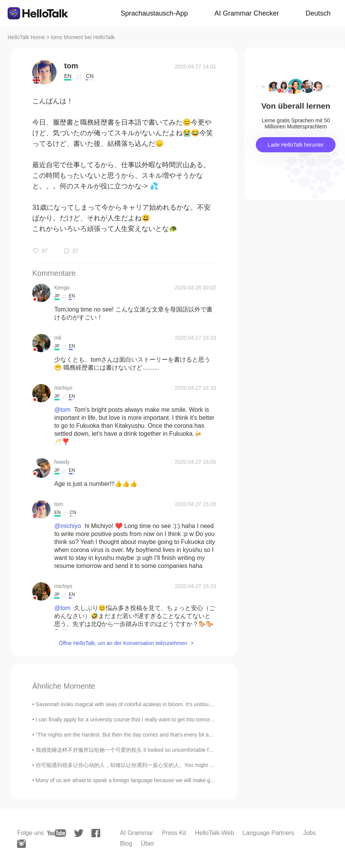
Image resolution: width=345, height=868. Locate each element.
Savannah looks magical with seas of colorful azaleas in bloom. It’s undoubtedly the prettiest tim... (150, 704)
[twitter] (79, 833)
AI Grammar (136, 833)
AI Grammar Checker (247, 13)
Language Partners (268, 833)
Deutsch (318, 13)
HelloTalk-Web (214, 833)
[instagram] (21, 844)
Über (147, 843)
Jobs (309, 833)
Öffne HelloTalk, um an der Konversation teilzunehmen (123, 643)
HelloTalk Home (26, 37)
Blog (126, 843)
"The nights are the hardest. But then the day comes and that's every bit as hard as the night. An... (151, 735)
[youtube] (57, 833)
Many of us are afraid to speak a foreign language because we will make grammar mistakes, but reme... (158, 780)
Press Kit (174, 833)
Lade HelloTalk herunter (296, 145)
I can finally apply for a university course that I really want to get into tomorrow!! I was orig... (143, 719)
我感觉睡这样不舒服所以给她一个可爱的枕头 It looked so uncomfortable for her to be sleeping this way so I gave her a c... (179, 750)
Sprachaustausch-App (154, 13)
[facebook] (96, 833)
